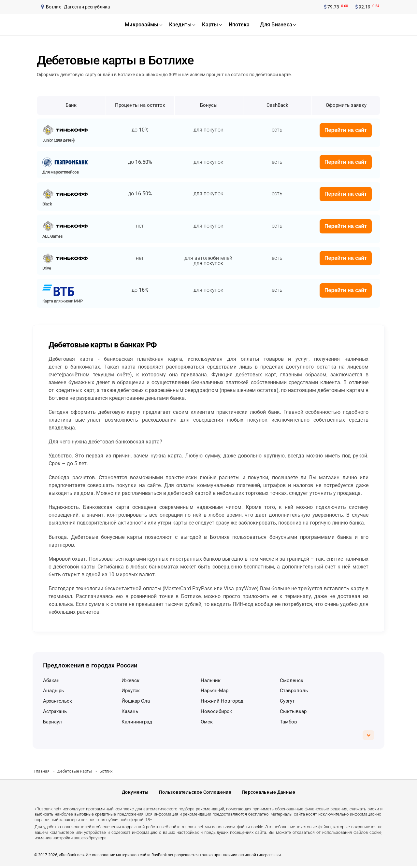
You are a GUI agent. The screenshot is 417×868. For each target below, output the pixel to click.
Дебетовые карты (75, 771)
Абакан (51, 680)
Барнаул (52, 722)
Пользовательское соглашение (195, 793)
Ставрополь (294, 691)
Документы (135, 793)
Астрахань (55, 711)
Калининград (137, 722)
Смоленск (292, 680)
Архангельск (58, 701)
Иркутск (131, 691)
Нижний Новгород (222, 701)
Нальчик (211, 680)
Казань (130, 711)
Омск (207, 722)
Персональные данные (268, 793)
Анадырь (53, 691)
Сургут (287, 701)
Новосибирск (216, 711)
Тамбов (288, 722)
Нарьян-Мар (215, 691)
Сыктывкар (293, 711)
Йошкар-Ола (136, 701)
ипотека (239, 25)
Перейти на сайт (346, 130)
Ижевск (130, 680)
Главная (42, 771)
